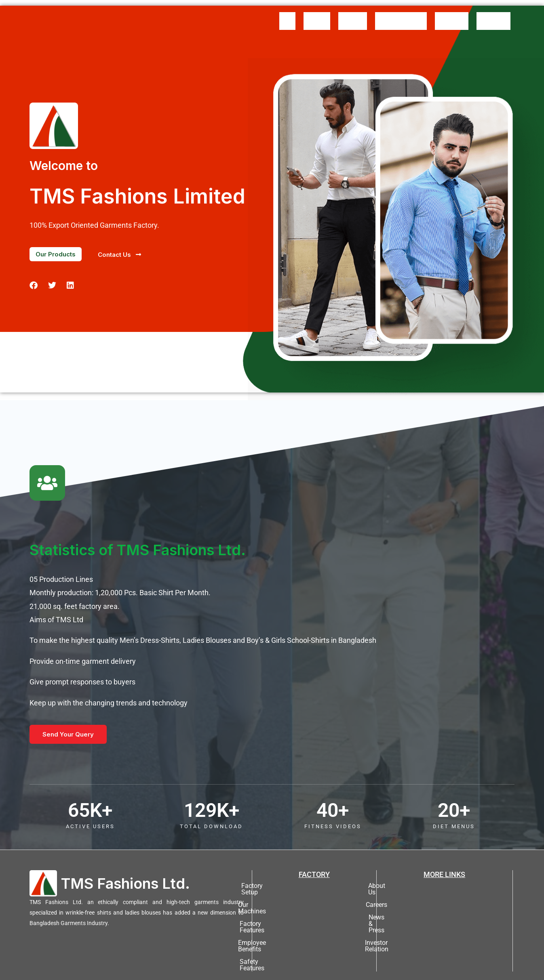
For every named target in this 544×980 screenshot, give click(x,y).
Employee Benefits (314, 911)
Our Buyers (452, 15)
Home (287, 15)
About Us (317, 15)
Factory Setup (314, 874)
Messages (353, 15)
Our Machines (314, 886)
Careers (444, 886)
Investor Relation (445, 911)
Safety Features (314, 924)
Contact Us (493, 15)
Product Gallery (401, 15)
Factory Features (314, 899)
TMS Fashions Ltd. (125, 871)
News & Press (445, 899)
